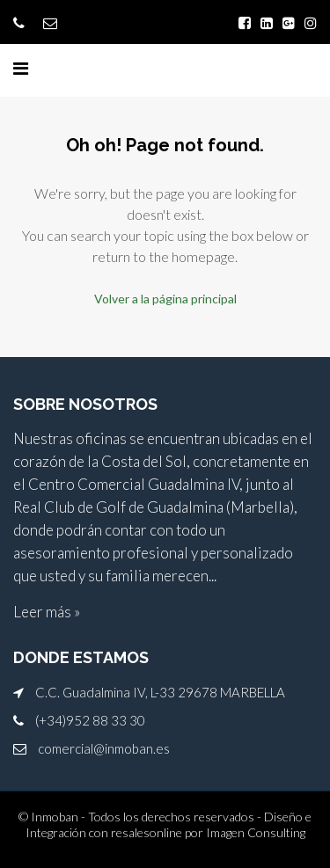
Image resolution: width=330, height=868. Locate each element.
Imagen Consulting (256, 832)
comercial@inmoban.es (104, 748)
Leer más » (47, 612)
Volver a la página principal (165, 299)
